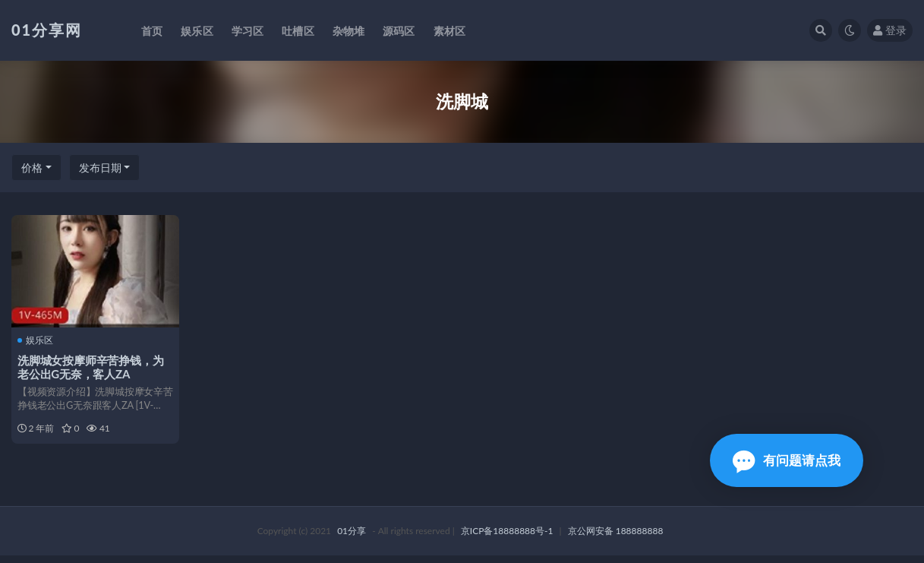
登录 (890, 30)
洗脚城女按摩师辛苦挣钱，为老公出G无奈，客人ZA (92, 367)
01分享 (352, 538)
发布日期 (100, 168)
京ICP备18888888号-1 (507, 538)
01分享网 (47, 30)
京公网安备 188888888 (616, 538)
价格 (32, 168)
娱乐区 (37, 340)
